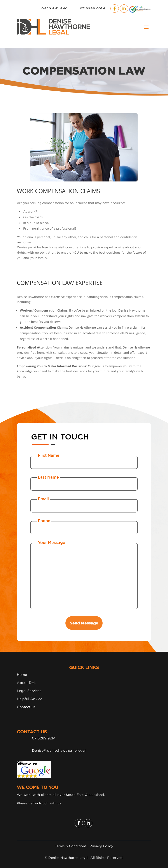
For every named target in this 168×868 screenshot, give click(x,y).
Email (43, 499)
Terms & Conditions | (72, 846)
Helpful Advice (30, 699)
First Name (49, 455)
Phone (44, 521)
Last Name (48, 477)
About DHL (27, 683)
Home (22, 675)
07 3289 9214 (44, 738)
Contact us (26, 707)
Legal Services (29, 691)
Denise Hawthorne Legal (68, 858)
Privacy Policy (101, 846)
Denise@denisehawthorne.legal (59, 750)
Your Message (52, 542)
